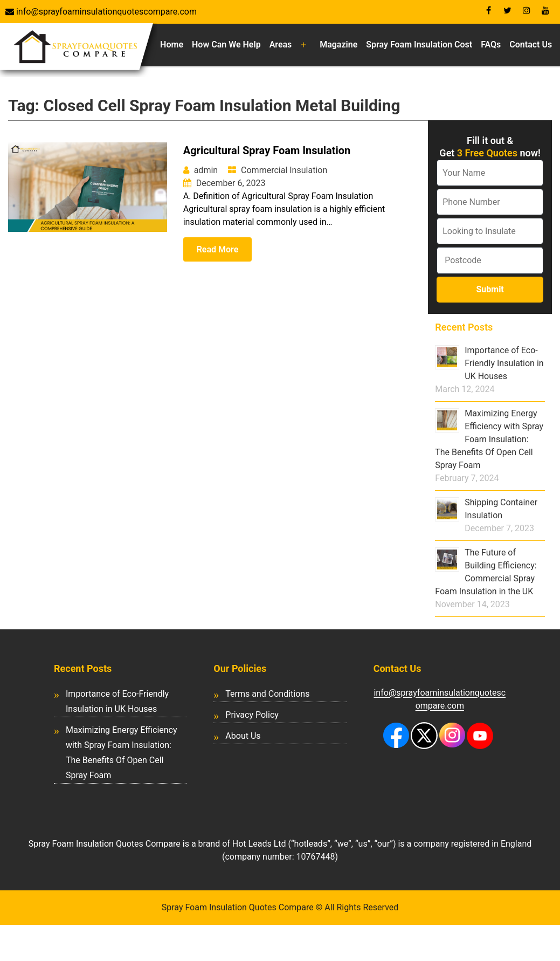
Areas (281, 44)
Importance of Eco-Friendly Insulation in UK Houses (504, 363)
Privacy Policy (252, 715)
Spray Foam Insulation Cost (419, 44)
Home (172, 44)
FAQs (491, 44)
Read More (218, 249)
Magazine (338, 44)
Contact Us (531, 44)
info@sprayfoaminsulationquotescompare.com (105, 12)
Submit (490, 289)
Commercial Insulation (284, 170)
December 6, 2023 (231, 183)
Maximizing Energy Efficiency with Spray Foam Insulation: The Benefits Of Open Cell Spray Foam (489, 439)
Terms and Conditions (267, 694)
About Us (243, 736)
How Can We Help (226, 44)
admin (206, 170)
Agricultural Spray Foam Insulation (267, 150)
